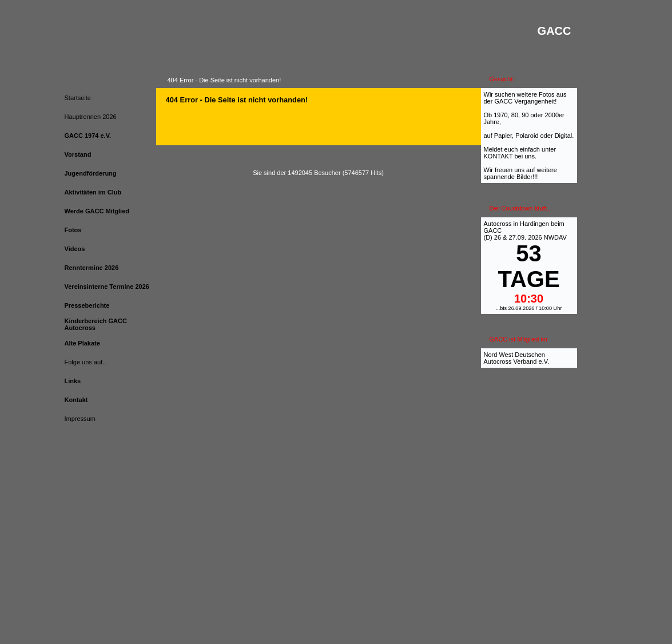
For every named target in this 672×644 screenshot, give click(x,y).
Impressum (80, 419)
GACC (493, 230)
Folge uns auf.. (86, 362)
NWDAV (555, 237)
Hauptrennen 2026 (91, 117)
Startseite (78, 98)
